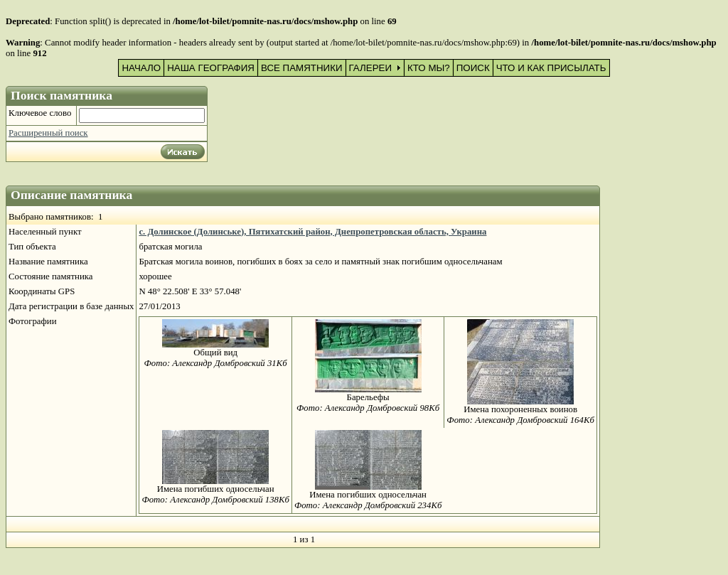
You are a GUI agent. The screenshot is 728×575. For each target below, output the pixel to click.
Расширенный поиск (48, 133)
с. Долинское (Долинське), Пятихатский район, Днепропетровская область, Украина (312, 232)
